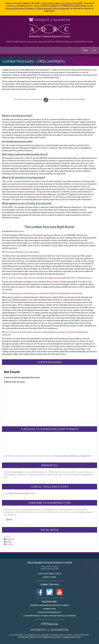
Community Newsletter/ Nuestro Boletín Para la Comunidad (49, 616)
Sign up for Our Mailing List (50, 612)
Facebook (10, 539)
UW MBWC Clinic (50, 609)
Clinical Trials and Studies (19, 493)
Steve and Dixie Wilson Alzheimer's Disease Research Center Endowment (38, 8)
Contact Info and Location (49, 574)
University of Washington (49, 20)
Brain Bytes (18, 472)
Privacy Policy (23, 637)
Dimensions (19, 231)
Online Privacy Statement (52, 637)
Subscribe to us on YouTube (59, 592)
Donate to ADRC (50, 577)
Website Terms (35, 637)
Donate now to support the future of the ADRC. (62, 3)
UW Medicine (49, 624)
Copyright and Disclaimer (72, 637)
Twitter (9, 542)
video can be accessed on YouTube (72, 99)
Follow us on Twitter (49, 592)
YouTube (10, 544)
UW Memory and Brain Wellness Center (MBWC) (49, 605)
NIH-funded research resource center (23, 42)
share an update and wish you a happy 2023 (73, 456)
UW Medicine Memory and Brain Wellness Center (74, 42)
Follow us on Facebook (40, 592)
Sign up (9, 519)
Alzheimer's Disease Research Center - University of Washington (49, 31)
